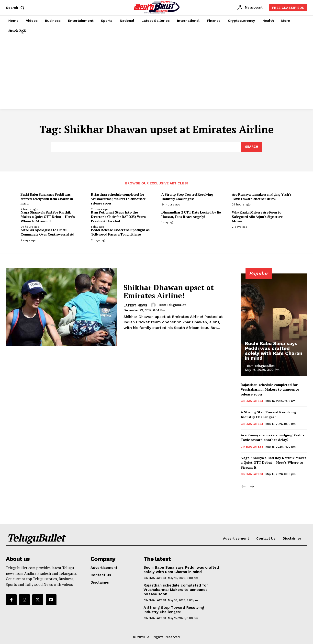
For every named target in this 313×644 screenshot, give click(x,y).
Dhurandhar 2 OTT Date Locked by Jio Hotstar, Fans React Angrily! (191, 214)
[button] (16, 8)
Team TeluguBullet (172, 305)
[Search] (252, 147)
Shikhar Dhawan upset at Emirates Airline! (169, 291)
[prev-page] (244, 487)
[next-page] (252, 487)
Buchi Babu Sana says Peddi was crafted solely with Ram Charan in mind (47, 199)
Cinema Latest (252, 401)
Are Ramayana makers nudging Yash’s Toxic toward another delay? (262, 197)
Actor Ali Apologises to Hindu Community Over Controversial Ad (47, 232)
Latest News (135, 305)
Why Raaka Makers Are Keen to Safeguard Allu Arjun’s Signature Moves (257, 217)
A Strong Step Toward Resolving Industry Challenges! (187, 197)
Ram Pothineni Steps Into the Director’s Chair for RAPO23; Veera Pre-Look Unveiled (118, 217)
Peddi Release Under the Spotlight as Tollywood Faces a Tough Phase (120, 232)
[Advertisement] (156, 73)
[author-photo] (154, 305)
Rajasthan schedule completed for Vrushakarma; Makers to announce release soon (118, 199)
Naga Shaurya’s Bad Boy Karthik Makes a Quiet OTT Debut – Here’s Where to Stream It (48, 217)
